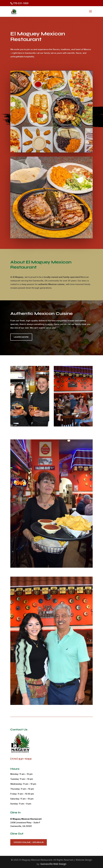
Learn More (21, 337)
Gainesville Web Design (53, 864)
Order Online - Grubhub (29, 842)
